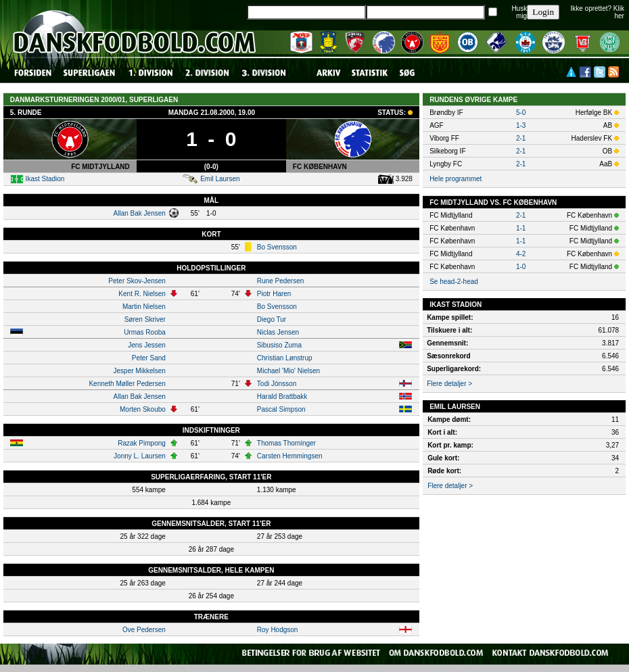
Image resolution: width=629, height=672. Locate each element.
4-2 (521, 254)
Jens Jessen (147, 345)
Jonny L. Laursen (140, 456)
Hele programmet (456, 179)
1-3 (521, 125)
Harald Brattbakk (282, 397)
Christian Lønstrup (285, 358)
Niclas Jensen (278, 332)
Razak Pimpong (142, 443)
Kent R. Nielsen (142, 294)
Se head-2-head (454, 282)
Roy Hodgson (278, 630)
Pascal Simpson (281, 409)
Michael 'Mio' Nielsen (288, 371)
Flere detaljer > (449, 384)
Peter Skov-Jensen (137, 281)
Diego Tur (272, 319)
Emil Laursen (220, 179)
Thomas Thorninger (286, 443)
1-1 (521, 228)
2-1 (521, 138)
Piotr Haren (274, 294)
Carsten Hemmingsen (290, 456)
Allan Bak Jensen (140, 213)
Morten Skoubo (143, 409)
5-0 (521, 113)
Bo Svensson (277, 247)
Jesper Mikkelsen (140, 371)
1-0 (521, 267)
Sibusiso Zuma (279, 345)
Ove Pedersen (144, 630)
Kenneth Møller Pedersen (127, 384)
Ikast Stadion (45, 179)
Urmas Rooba (145, 332)
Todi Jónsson (277, 384)
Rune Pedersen (281, 281)
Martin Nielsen (144, 307)
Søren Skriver (145, 319)
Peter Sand (149, 358)
